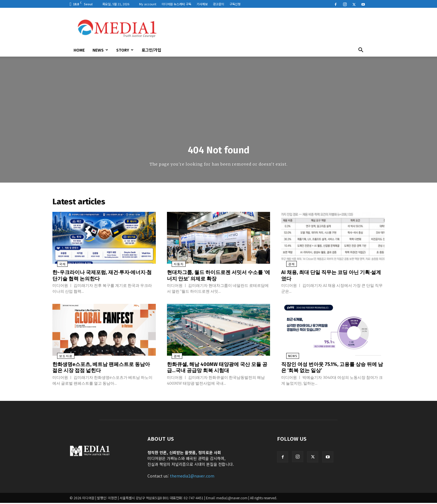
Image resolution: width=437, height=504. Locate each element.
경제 (287, 266)
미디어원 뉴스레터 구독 (176, 4)
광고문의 (219, 4)
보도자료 (61, 358)
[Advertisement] (266, 28)
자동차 (174, 266)
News (100, 50)
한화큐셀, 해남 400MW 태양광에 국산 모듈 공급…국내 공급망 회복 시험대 (217, 369)
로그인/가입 (151, 50)
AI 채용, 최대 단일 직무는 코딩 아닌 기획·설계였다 (332, 277)
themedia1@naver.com (192, 477)
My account (148, 4)
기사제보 (202, 4)
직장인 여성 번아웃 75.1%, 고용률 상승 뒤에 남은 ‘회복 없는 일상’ (332, 369)
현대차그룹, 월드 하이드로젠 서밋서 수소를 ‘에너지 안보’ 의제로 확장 (218, 277)
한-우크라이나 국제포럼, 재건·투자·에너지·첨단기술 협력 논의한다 (102, 277)
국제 (58, 266)
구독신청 (235, 4)
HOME (79, 50)
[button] (361, 50)
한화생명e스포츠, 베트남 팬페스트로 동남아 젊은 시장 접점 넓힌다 (101, 369)
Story (125, 50)
